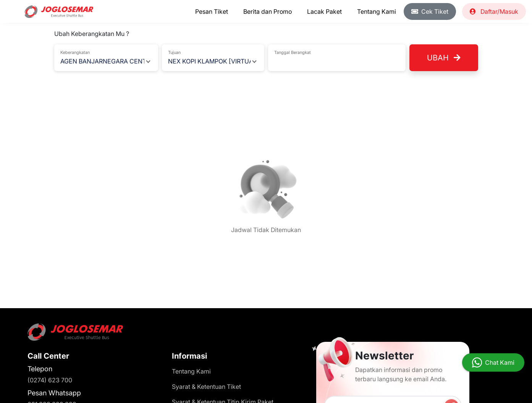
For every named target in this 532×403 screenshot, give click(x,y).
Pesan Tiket (212, 11)
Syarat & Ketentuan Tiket (206, 387)
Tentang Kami (377, 11)
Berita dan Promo (268, 11)
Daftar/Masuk (494, 11)
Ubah (444, 58)
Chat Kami (500, 362)
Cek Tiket (430, 11)
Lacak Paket (324, 11)
